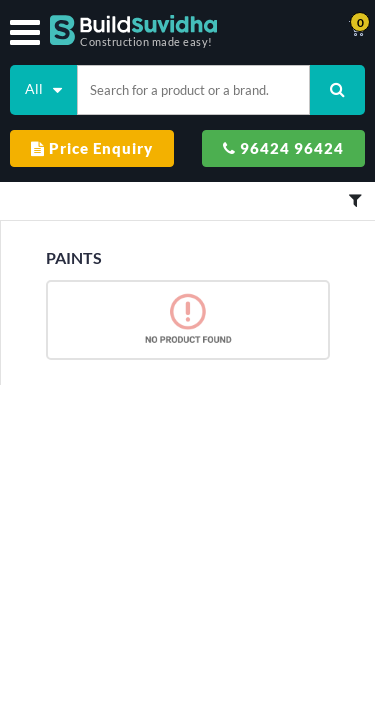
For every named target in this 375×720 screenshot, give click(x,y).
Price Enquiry (92, 148)
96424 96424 (283, 148)
